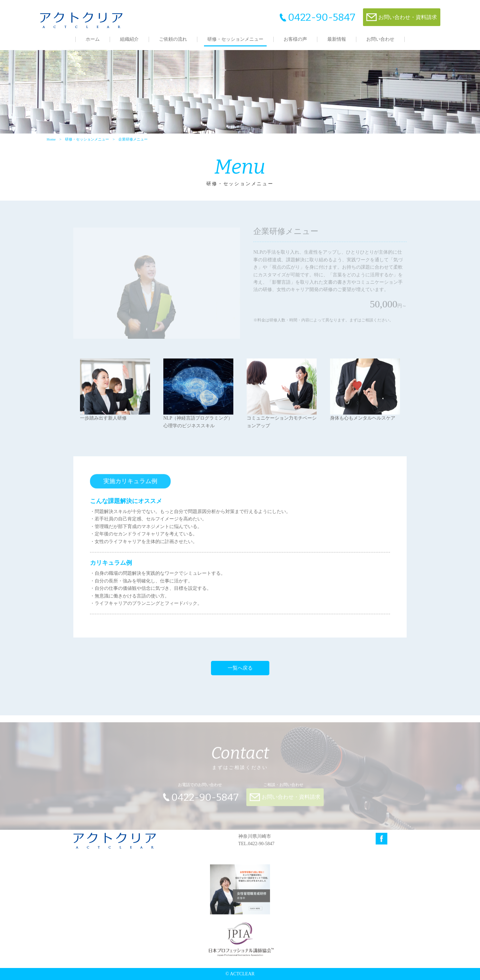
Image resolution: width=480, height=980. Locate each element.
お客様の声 (295, 39)
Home (51, 139)
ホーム (93, 39)
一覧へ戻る (240, 668)
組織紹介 (129, 39)
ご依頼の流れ (173, 39)
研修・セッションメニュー (235, 39)
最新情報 (337, 39)
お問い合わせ (380, 39)
